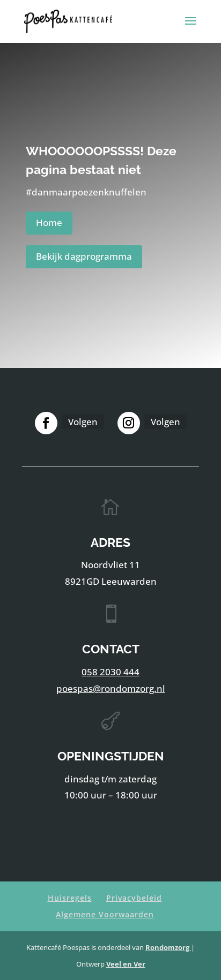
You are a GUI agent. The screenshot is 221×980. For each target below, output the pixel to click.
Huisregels (70, 898)
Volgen (83, 422)
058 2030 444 (110, 672)
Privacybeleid (134, 898)
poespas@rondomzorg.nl (111, 688)
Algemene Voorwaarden (105, 914)
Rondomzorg (168, 947)
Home (49, 223)
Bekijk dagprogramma (84, 256)
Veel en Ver (126, 964)
